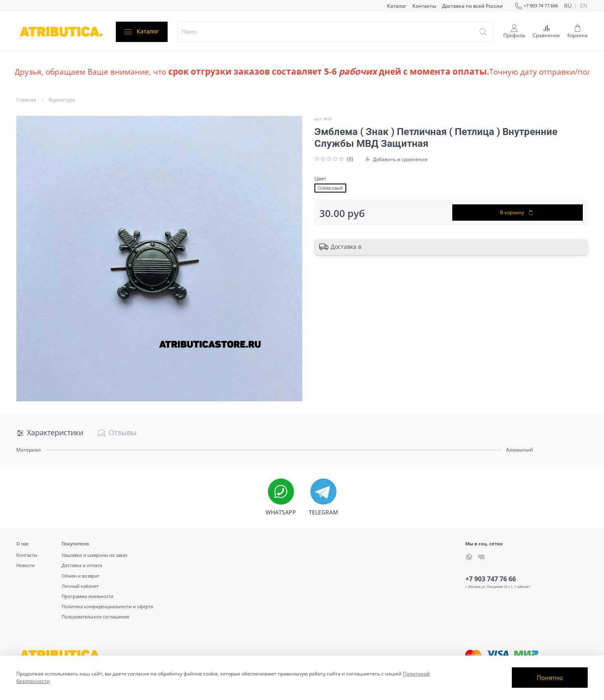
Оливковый (330, 188)
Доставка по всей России (472, 6)
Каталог (397, 6)
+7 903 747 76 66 (491, 579)
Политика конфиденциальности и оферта (107, 606)
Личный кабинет (80, 586)
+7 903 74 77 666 (536, 6)
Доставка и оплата (82, 565)
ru (568, 6)
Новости (25, 565)
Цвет (320, 179)
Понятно (550, 678)
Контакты (424, 6)
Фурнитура (62, 100)
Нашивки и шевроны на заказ (94, 555)
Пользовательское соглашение (95, 617)
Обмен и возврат (80, 576)
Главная (26, 100)
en (584, 6)
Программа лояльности (87, 596)
